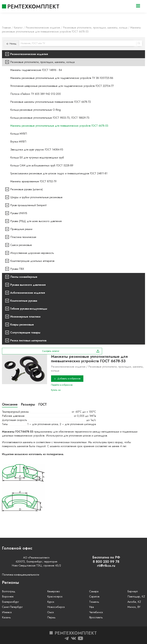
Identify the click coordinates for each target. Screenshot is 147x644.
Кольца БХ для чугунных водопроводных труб (37, 158)
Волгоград (9, 591)
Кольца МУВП (19, 134)
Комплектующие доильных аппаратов (32, 261)
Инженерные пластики (25, 317)
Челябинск (96, 612)
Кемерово (54, 591)
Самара (94, 591)
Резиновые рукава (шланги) (27, 189)
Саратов (94, 596)
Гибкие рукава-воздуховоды (29, 309)
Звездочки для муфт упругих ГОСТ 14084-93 (37, 150)
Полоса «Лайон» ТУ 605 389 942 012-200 (36, 94)
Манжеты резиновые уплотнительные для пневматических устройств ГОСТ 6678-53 (59, 126)
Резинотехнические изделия (29, 54)
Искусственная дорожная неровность (32, 253)
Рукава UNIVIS (19, 213)
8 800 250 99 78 (106, 562)
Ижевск (7, 612)
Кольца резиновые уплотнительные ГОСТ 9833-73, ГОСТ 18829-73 (50, 118)
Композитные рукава (24, 301)
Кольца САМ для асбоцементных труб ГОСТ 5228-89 (42, 165)
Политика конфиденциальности (21, 575)
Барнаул (133, 591)
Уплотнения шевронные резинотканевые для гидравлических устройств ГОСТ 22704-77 (62, 86)
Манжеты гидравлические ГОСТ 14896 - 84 (36, 70)
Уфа (91, 607)
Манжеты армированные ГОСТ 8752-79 (33, 181)
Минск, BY (134, 607)
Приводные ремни (21, 229)
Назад (11, 44)
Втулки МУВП (18, 142)
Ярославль (96, 617)
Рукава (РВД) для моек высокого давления (36, 221)
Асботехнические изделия (28, 293)
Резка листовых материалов (28, 340)
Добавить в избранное (67, 379)
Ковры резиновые (22, 325)
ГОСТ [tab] (43, 404)
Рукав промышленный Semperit (28, 205)
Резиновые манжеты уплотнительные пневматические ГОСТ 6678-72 (51, 102)
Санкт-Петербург (12, 607)
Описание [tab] (10, 404)
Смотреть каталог (71, 351)
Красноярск (55, 596)
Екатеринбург (10, 602)
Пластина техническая (23, 237)
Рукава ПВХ (17, 269)
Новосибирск (56, 607)
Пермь (51, 617)
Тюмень (94, 602)
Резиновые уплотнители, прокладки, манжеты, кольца (42, 62)
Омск (51, 612)
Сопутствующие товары (25, 333)
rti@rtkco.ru (106, 566)
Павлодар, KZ (136, 596)
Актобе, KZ (134, 602)
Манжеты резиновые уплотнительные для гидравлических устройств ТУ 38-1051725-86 (62, 78)
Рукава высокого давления (28, 285)
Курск (51, 602)
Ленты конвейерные (24, 277)
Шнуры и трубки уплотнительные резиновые (36, 197)
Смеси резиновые (21, 245)
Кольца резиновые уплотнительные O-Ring (35, 110)
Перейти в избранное (62, 385)
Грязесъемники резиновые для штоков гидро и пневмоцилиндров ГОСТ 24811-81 (59, 173)
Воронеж (8, 596)
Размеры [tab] (28, 404)
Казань (6, 617)
